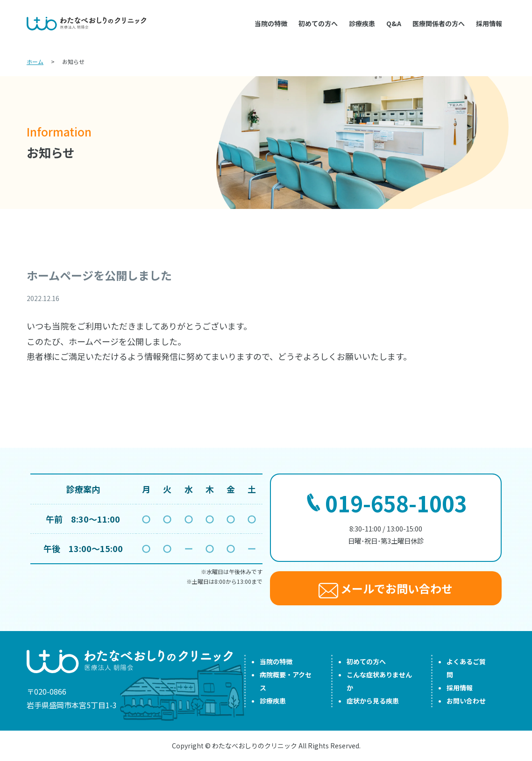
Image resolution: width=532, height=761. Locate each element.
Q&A (394, 23)
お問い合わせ (466, 701)
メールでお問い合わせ (386, 589)
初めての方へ (318, 23)
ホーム (35, 61)
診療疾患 (362, 23)
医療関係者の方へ (439, 23)
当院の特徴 (271, 23)
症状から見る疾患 (373, 701)
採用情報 (489, 23)
